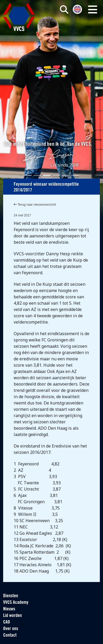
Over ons (11, 629)
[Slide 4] (56, 175)
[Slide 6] (75, 175)
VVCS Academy (16, 603)
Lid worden (12, 616)
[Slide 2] (37, 175)
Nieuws (9, 609)
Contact (10, 635)
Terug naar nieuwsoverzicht (35, 205)
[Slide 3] (47, 175)
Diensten (11, 596)
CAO (7, 622)
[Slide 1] (28, 175)
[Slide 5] (66, 175)
